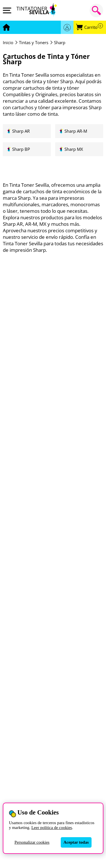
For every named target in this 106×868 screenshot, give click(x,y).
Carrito (94, 27)
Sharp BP (21, 149)
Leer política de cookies (52, 828)
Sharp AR (21, 131)
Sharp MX (74, 149)
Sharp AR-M (76, 131)
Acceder (67, 27)
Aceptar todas (76, 842)
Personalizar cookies (32, 842)
